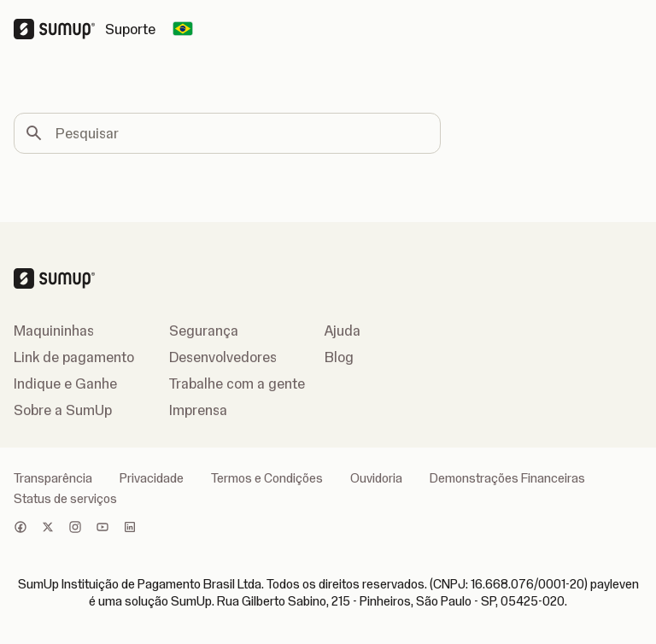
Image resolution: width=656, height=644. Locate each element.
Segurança (204, 331)
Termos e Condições (267, 478)
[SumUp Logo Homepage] (59, 29)
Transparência (53, 478)
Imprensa (198, 410)
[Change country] (183, 29)
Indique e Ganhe (65, 383)
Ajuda (343, 331)
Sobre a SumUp (63, 410)
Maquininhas (54, 331)
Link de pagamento (74, 357)
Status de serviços (65, 499)
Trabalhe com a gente (237, 383)
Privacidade (152, 478)
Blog (339, 357)
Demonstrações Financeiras (507, 478)
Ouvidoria (376, 478)
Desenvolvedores (223, 357)
